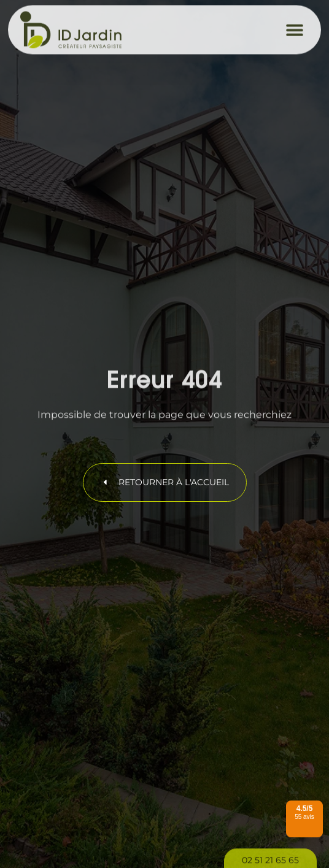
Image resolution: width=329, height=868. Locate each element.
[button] (295, 25)
